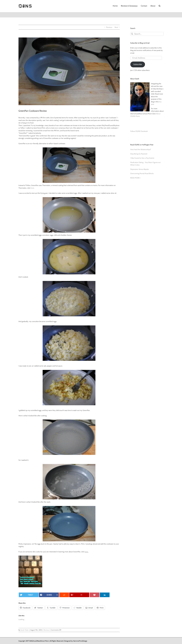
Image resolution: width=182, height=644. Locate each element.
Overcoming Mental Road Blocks (142, 173)
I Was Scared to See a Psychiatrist (142, 158)
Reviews (46, 630)
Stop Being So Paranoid (139, 154)
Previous (109, 27)
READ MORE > (135, 178)
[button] (159, 6)
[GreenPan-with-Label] (69, 71)
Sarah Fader (25, 630)
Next (116, 27)
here (32, 188)
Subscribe (138, 64)
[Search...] (147, 34)
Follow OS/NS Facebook (139, 131)
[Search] (132, 34)
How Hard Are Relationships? (141, 149)
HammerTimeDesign (80, 641)
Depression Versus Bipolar (140, 169)
